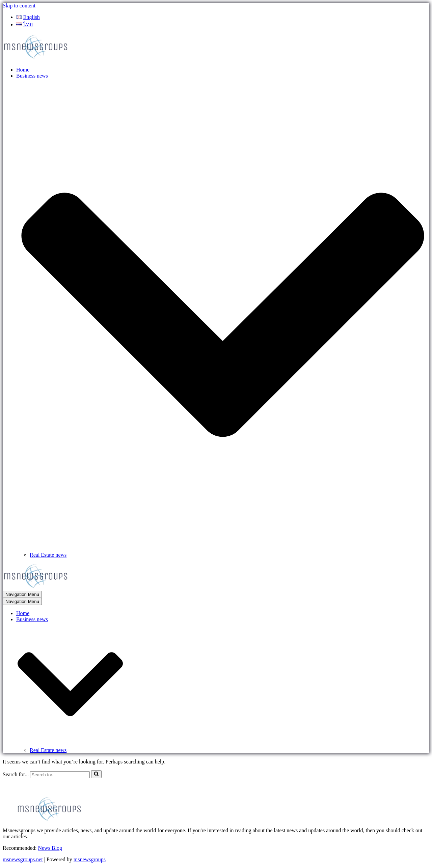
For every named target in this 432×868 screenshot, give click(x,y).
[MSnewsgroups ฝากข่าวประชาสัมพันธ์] (36, 58)
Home (23, 70)
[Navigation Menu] (22, 594)
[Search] (60, 775)
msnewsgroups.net (23, 859)
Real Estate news (48, 555)
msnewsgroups (90, 859)
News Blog (50, 848)
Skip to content (19, 6)
